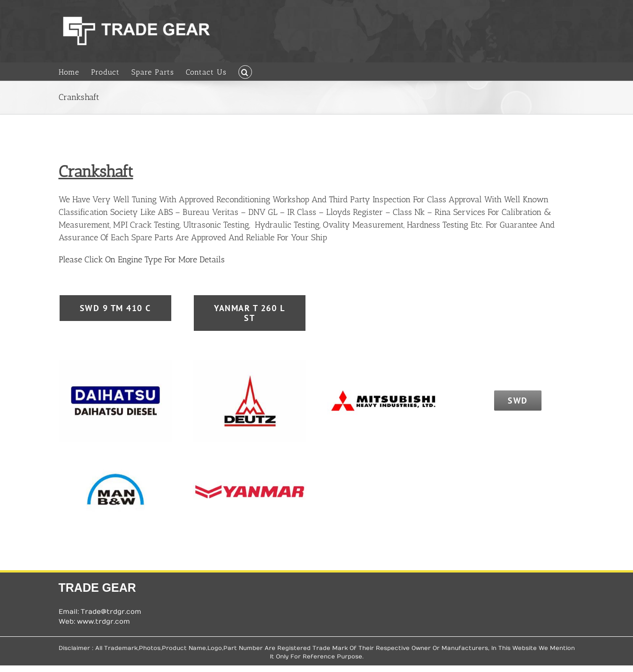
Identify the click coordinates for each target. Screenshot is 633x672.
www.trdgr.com (103, 622)
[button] (245, 71)
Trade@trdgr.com (111, 612)
